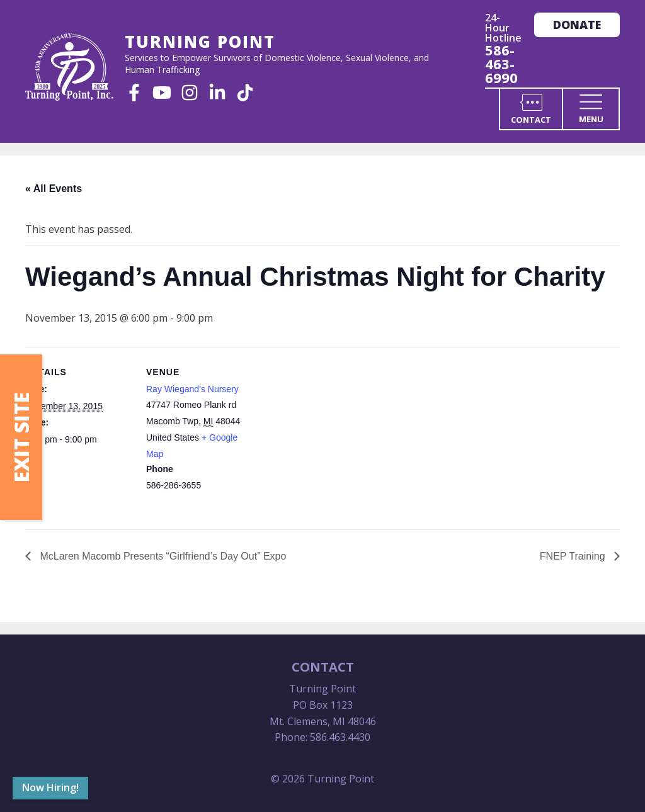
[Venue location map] (334, 434)
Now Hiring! (50, 787)
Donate (577, 25)
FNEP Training (574, 556)
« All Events (54, 189)
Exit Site (21, 437)
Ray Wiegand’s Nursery (192, 389)
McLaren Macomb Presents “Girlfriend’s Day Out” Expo (162, 556)
